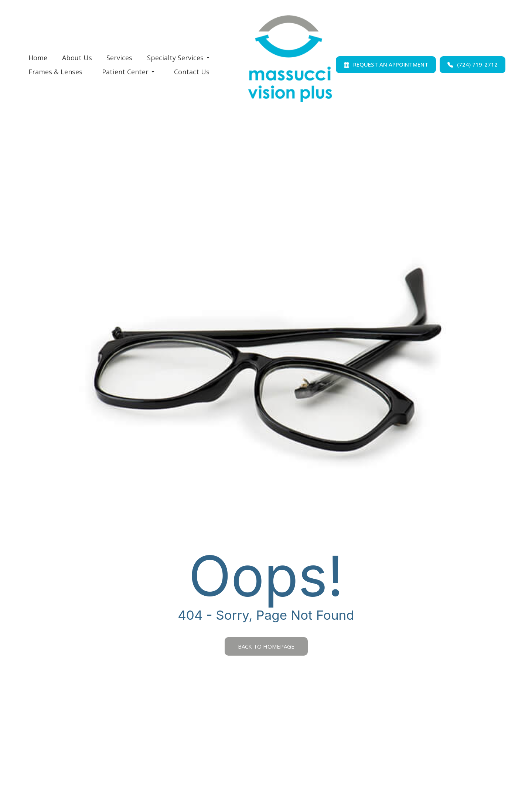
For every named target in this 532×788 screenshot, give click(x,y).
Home (38, 58)
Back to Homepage (266, 646)
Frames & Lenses (55, 72)
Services (119, 58)
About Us (77, 58)
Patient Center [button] (128, 72)
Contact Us (192, 72)
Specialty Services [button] (178, 58)
